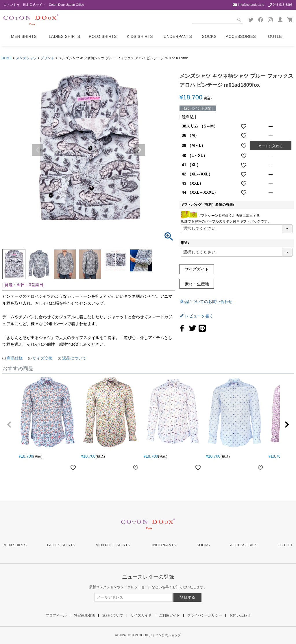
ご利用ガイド (169, 615)
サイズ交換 (42, 358)
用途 (186, 243)
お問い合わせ (240, 615)
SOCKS (203, 545)
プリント (47, 58)
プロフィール (56, 615)
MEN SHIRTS (15, 545)
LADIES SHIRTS (61, 545)
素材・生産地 (197, 284)
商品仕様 (15, 358)
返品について (74, 358)
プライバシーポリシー (205, 615)
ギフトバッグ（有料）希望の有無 (208, 205)
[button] (9, 425)
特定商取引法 (84, 615)
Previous (38, 150)
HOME (7, 58)
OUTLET (285, 545)
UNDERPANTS (163, 545)
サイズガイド (197, 269)
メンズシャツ (26, 58)
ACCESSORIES (244, 545)
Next (139, 150)
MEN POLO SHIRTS (113, 545)
